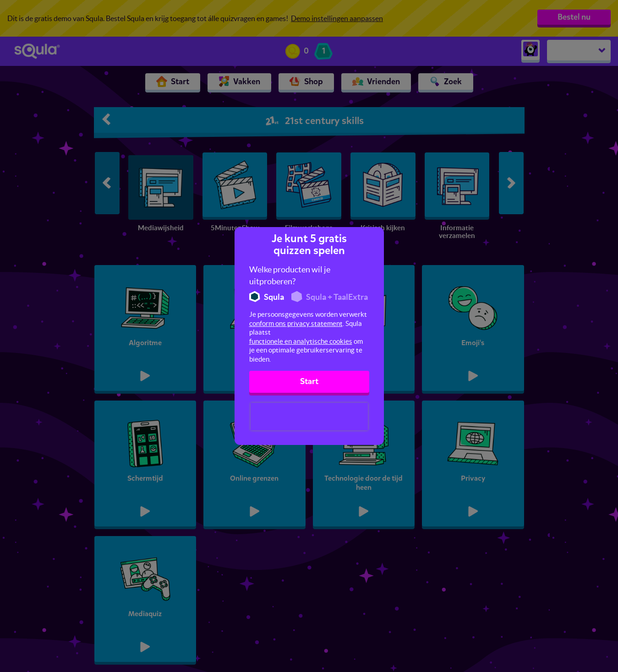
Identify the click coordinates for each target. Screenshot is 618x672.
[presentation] (309, 417)
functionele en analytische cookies (301, 341)
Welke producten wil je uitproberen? (290, 275)
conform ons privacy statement (296, 323)
